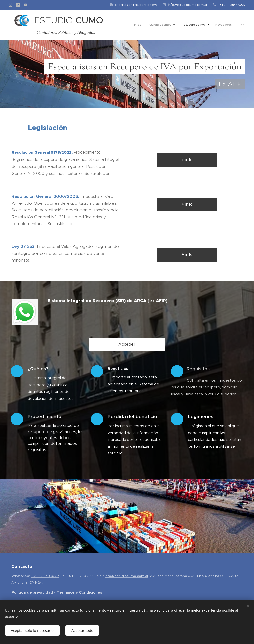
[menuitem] (189, 25)
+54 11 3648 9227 (45, 576)
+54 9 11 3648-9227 (232, 5)
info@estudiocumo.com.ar (188, 5)
